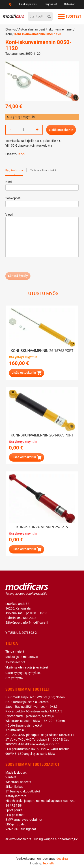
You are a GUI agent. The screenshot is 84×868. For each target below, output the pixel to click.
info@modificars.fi (35, 623)
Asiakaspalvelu (28, 4)
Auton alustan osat (32, 29)
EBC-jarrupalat (16, 824)
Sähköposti (42, 201)
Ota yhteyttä (14, 678)
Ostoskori (70, 4)
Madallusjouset (16, 773)
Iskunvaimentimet (60, 29)
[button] (27, 373)
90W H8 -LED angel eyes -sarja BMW (30, 754)
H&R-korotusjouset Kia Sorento (27, 702)
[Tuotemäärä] (24, 130)
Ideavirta (62, 859)
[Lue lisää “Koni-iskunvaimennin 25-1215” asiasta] (27, 549)
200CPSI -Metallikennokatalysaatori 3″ (32, 744)
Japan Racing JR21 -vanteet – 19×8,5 (31, 707)
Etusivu (11, 29)
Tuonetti (48, 863)
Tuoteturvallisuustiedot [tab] (43, 170)
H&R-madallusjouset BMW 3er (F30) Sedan (35, 697)
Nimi (42, 185)
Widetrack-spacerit (18, 782)
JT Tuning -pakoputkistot (23, 791)
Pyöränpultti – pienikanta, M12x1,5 (30, 716)
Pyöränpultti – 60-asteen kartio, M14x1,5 (34, 711)
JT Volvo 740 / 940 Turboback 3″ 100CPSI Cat (37, 740)
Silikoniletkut (14, 787)
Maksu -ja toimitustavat (22, 657)
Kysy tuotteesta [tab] (14, 170)
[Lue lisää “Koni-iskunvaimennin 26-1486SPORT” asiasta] (27, 457)
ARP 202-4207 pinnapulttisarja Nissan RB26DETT (40, 735)
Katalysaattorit (16, 796)
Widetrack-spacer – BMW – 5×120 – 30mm (35, 721)
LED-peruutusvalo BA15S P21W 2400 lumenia (37, 749)
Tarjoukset (51, 4)
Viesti (42, 235)
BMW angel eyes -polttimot (24, 820)
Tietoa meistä (15, 651)
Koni (9, 34)
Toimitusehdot (15, 662)
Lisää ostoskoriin (61, 130)
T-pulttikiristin (15, 730)
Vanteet (11, 777)
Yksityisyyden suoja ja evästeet (27, 667)
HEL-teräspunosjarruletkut (24, 725)
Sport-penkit (14, 810)
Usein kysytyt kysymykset (23, 673)
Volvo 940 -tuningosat (21, 829)
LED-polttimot (15, 815)
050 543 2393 (27, 618)
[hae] (49, 16)
